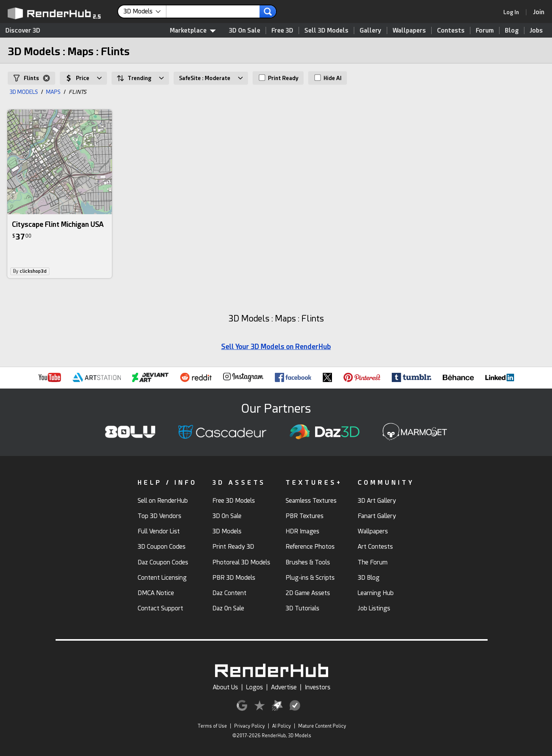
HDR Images (302, 531)
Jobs (536, 30)
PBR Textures (305, 516)
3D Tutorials (302, 608)
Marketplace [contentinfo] (193, 30)
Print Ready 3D (233, 547)
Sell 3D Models (326, 30)
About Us (225, 687)
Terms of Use (212, 726)
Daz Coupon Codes (163, 562)
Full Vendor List (159, 531)
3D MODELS (24, 92)
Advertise (284, 687)
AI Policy (282, 726)
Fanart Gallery (377, 516)
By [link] (30, 271)
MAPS (53, 92)
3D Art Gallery (377, 501)
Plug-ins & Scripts (310, 578)
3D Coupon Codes (162, 547)
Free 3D (282, 30)
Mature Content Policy (322, 726)
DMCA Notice (156, 593)
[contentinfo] (145, 11)
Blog (512, 30)
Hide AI (328, 78)
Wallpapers (409, 30)
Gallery (370, 30)
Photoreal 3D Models (241, 562)
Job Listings (374, 608)
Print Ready (278, 78)
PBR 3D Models (234, 578)
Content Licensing (162, 578)
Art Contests (375, 547)
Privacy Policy (250, 726)
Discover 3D (23, 30)
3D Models (227, 531)
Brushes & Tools (308, 562)
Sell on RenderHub (163, 501)
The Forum (373, 562)
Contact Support (160, 608)
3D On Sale (245, 30)
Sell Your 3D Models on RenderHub (276, 347)
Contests (451, 30)
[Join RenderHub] (539, 12)
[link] (514, 12)
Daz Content (229, 593)
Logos (255, 687)
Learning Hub (376, 593)
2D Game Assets (308, 593)
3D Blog (369, 578)
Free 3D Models (234, 501)
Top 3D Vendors (159, 516)
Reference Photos (310, 547)
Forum (485, 30)
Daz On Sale (228, 608)
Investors (318, 687)
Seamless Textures (311, 501)
